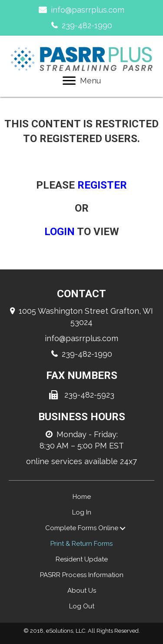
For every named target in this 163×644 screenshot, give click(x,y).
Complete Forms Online (82, 528)
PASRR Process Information (82, 575)
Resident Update (82, 559)
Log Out (82, 606)
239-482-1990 (87, 25)
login (60, 232)
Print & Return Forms (81, 544)
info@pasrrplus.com (88, 10)
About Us (82, 591)
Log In (82, 512)
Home (82, 497)
